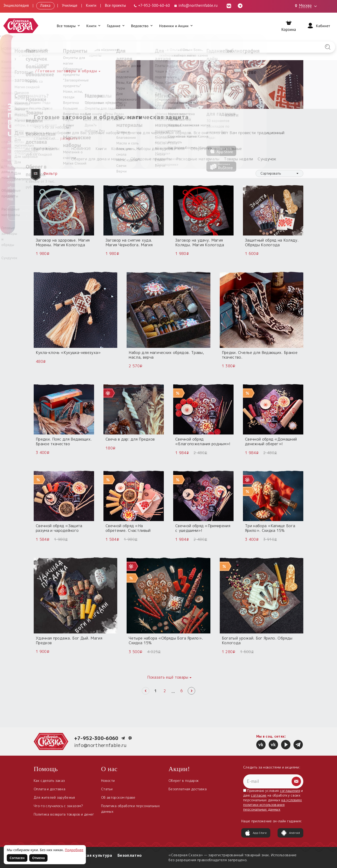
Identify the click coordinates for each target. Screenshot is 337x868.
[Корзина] (289, 26)
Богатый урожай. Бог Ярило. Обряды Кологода (257, 640)
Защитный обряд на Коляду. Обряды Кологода (272, 243)
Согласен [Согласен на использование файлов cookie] (17, 858)
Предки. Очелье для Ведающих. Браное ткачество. (260, 355)
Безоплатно (130, 855)
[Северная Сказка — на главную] (21, 26)
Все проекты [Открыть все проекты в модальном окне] (115, 5)
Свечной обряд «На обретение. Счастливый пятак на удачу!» (128, 530)
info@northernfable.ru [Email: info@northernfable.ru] (196, 5)
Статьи (107, 789)
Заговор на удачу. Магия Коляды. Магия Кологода (200, 243)
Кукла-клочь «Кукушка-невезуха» (68, 353)
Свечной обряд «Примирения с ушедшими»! (203, 528)
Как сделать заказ (49, 781)
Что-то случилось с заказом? (59, 806)
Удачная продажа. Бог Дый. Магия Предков (69, 640)
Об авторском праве (118, 797)
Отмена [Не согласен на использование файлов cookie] (38, 858)
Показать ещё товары (168, 677)
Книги (91, 5)
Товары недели (238, 159)
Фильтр (46, 173)
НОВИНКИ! (81, 149)
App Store (256, 833)
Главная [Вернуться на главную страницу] (43, 64)
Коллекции (121, 149)
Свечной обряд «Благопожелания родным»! (203, 441)
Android (290, 833)
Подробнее (74, 850)
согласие (259, 795)
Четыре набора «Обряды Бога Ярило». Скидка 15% (166, 640)
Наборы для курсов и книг (161, 149)
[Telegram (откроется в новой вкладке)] (240, 5)
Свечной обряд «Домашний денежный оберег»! (271, 441)
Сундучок (267, 159)
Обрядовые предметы (151, 159)
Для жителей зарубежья (54, 797)
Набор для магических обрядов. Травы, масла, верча (166, 355)
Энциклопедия (16, 5)
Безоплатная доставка (188, 789)
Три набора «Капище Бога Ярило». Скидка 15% (270, 528)
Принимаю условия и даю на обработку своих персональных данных (273, 800)
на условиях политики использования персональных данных (273, 805)
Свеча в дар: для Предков (130, 439)
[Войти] (318, 26)
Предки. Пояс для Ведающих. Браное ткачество (64, 441)
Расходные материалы (198, 159)
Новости (108, 781)
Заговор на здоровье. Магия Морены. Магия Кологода (63, 243)
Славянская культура (90, 855)
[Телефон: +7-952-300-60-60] (152, 5)
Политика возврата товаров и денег (64, 814)
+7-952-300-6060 (96, 738)
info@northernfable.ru (100, 745)
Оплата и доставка (49, 789)
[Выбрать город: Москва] (307, 6)
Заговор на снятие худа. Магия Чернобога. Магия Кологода (129, 245)
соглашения (290, 791)
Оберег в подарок (184, 781)
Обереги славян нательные (216, 149)
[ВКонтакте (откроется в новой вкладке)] (229, 5)
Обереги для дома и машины (98, 159)
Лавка (45, 5)
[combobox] (279, 173)
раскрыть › (70, 138)
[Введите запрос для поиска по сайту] (144, 47)
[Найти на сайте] (328, 47)
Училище (70, 5)
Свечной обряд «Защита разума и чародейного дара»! (59, 530)
